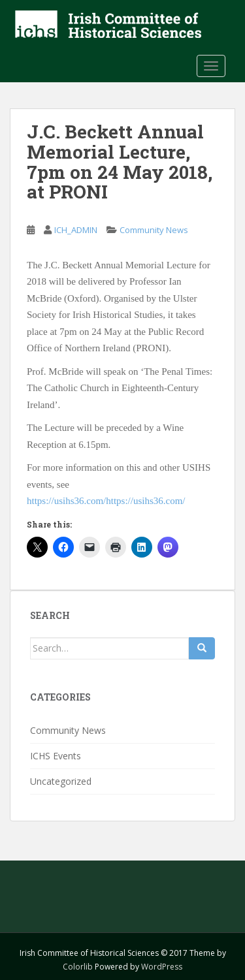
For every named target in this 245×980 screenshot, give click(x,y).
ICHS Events (56, 756)
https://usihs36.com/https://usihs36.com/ (106, 501)
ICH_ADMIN (76, 230)
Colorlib (78, 967)
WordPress (162, 967)
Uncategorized (61, 781)
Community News (154, 230)
